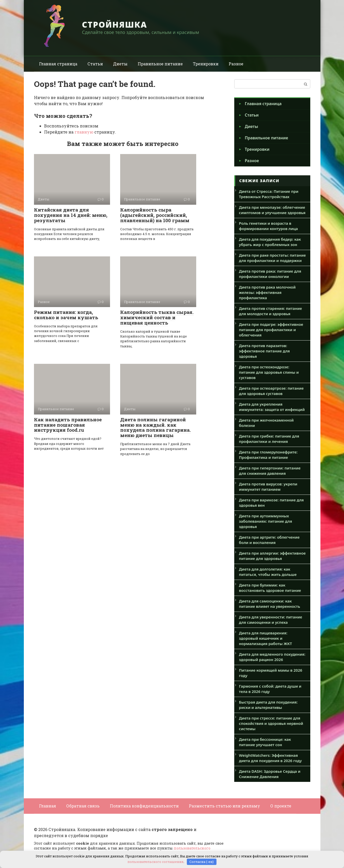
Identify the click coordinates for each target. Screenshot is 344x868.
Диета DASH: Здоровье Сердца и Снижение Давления (270, 774)
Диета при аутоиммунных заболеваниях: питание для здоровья (266, 521)
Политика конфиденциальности (144, 806)
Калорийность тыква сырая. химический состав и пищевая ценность (157, 317)
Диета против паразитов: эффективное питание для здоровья (265, 351)
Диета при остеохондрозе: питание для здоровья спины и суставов (269, 372)
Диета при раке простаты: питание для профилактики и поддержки (273, 258)
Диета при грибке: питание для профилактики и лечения (269, 439)
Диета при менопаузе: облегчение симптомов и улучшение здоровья (272, 210)
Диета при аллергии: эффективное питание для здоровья (272, 556)
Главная (48, 806)
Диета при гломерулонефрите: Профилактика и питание (268, 455)
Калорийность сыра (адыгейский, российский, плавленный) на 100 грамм (155, 215)
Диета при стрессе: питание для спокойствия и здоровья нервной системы (271, 723)
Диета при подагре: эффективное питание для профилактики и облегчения (271, 330)
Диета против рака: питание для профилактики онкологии (270, 274)
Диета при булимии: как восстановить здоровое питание (270, 588)
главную (84, 132)
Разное (236, 64)
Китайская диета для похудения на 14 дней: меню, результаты (71, 215)
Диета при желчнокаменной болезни (266, 423)
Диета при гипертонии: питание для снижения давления (270, 471)
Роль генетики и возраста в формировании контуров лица (269, 226)
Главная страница (58, 64)
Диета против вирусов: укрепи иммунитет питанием (268, 487)
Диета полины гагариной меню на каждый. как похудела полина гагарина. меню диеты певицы (156, 427)
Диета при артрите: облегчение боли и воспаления (269, 540)
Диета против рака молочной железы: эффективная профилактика (267, 292)
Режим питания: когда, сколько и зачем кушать (66, 315)
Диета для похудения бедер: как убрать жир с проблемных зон (270, 242)
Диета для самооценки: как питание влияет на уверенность (270, 604)
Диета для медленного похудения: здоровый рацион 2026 (272, 657)
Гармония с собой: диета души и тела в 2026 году (270, 689)
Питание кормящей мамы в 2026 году (271, 673)
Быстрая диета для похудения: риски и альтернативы (268, 705)
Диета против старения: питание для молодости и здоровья (271, 311)
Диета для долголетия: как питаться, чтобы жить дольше (268, 572)
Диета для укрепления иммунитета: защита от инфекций (272, 407)
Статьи (95, 64)
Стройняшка (114, 24)
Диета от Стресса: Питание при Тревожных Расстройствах (269, 194)
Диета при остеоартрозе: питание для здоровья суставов (271, 391)
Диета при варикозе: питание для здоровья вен (271, 503)
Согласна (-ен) (202, 862)
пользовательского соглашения (156, 862)
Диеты (120, 64)
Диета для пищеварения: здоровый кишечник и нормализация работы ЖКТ (266, 638)
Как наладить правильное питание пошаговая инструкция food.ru (68, 425)
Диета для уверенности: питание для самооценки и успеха (271, 620)
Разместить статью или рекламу (224, 806)
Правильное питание (160, 64)
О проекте (281, 806)
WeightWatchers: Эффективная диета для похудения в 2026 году (270, 758)
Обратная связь (83, 806)
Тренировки (206, 64)
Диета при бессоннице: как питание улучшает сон (265, 742)
